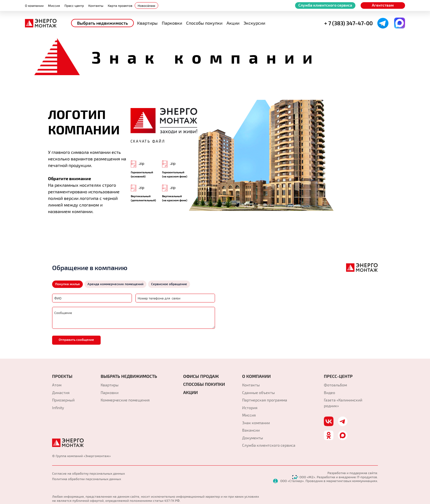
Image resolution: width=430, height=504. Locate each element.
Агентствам (383, 5)
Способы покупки (204, 23)
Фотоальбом (335, 385)
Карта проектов (120, 5)
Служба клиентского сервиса (325, 5)
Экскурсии (254, 23)
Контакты (96, 5)
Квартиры (147, 23)
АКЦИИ (190, 392)
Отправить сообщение (76, 339)
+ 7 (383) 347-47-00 (348, 23)
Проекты (62, 376)
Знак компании (256, 423)
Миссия (54, 5)
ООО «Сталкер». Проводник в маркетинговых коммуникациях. (326, 481)
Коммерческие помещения (125, 400)
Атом (57, 385)
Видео (329, 393)
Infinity (58, 408)
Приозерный (63, 400)
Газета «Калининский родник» (343, 403)
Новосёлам (146, 5)
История (250, 408)
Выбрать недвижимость (102, 23)
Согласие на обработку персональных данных (88, 473)
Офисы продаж (201, 376)
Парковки (172, 23)
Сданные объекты (258, 393)
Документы (253, 438)
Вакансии (251, 430)
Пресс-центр (74, 5)
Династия (61, 393)
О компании (34, 5)
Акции (233, 23)
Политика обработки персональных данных (87, 479)
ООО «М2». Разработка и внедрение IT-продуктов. (335, 477)
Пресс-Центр (338, 376)
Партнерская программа (265, 400)
